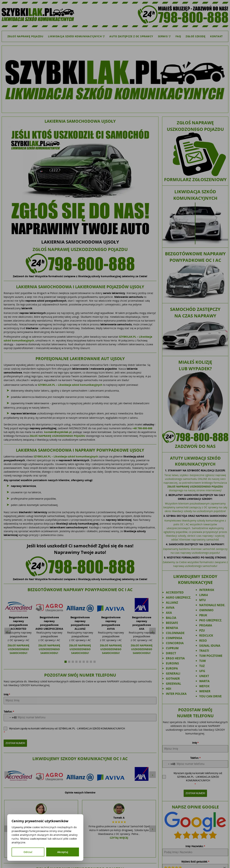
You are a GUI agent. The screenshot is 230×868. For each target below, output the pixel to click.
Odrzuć (28, 852)
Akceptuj (63, 852)
